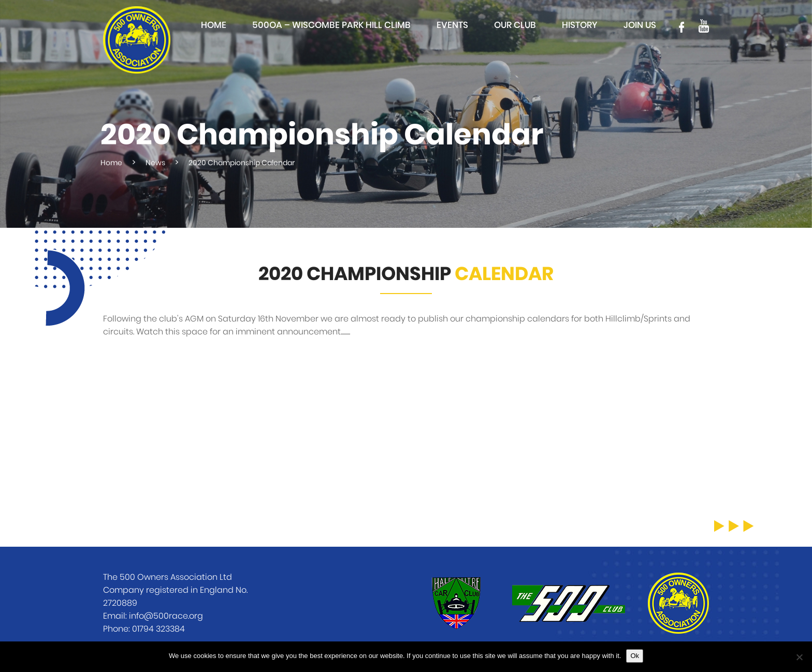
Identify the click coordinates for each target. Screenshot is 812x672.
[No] (799, 657)
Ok (635, 656)
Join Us (640, 25)
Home (214, 25)
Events (452, 25)
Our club (515, 25)
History (580, 25)
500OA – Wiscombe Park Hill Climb (331, 25)
